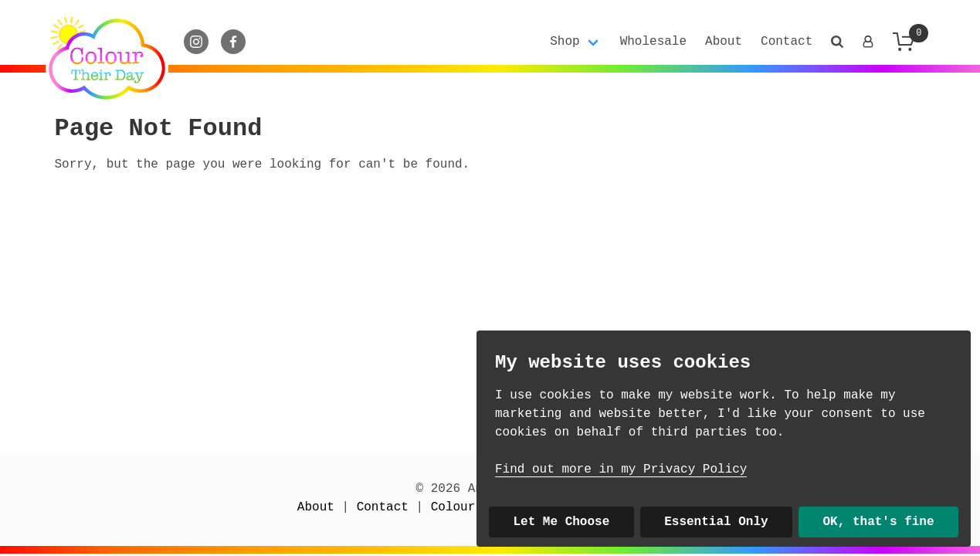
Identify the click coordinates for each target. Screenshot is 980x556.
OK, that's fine (879, 522)
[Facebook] (233, 42)
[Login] (868, 42)
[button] (837, 42)
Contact (787, 42)
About (724, 42)
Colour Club (472, 507)
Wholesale (653, 42)
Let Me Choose (561, 522)
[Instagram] (196, 42)
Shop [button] (565, 42)
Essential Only (716, 522)
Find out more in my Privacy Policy (621, 470)
